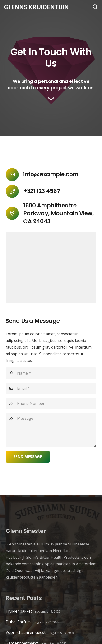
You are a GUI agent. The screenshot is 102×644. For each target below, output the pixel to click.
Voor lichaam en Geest (26, 632)
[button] (84, 7)
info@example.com (51, 174)
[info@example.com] (14, 175)
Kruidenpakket (19, 611)
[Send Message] (28, 457)
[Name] (51, 373)
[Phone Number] (51, 403)
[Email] (51, 388)
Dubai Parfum (18, 622)
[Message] (51, 430)
